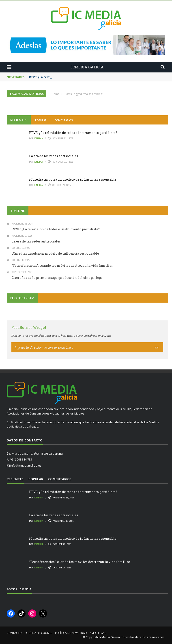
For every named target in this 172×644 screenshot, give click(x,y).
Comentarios (64, 120)
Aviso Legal (98, 633)
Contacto (14, 633)
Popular (41, 120)
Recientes (19, 120)
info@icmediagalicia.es (26, 465)
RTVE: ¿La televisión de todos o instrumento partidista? (73, 133)
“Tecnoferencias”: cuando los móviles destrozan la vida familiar (80, 562)
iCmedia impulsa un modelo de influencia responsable (73, 179)
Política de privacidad (71, 633)
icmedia (38, 138)
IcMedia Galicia (110, 637)
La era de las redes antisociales (54, 156)
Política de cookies (38, 633)
